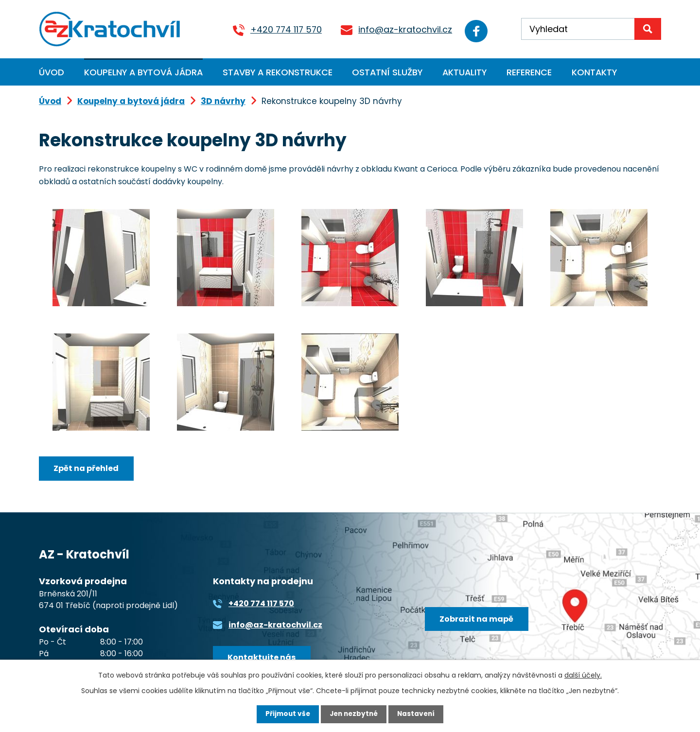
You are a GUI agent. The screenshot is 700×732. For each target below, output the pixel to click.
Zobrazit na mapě (478, 620)
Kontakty (594, 72)
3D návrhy (223, 101)
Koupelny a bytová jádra (143, 72)
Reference (529, 72)
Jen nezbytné (354, 714)
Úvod (52, 72)
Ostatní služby (387, 72)
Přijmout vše (286, 714)
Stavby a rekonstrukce (278, 72)
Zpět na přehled (87, 469)
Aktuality (464, 72)
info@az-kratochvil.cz (399, 29)
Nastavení (418, 714)
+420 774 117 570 (280, 29)
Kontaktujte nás (262, 658)
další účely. (583, 675)
